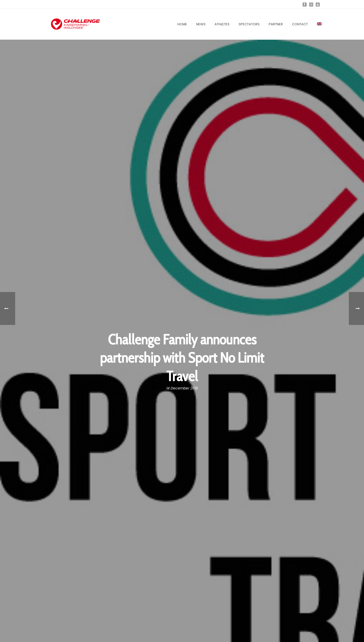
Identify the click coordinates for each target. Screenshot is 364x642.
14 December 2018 (182, 388)
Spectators (249, 24)
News (201, 24)
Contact (300, 24)
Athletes (222, 24)
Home (182, 24)
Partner (276, 24)
